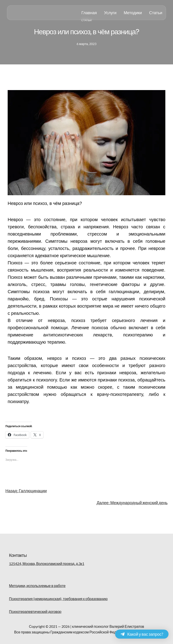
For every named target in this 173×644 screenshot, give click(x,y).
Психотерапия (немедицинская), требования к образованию (58, 599)
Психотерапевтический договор (35, 611)
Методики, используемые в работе (37, 586)
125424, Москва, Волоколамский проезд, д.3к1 (47, 563)
